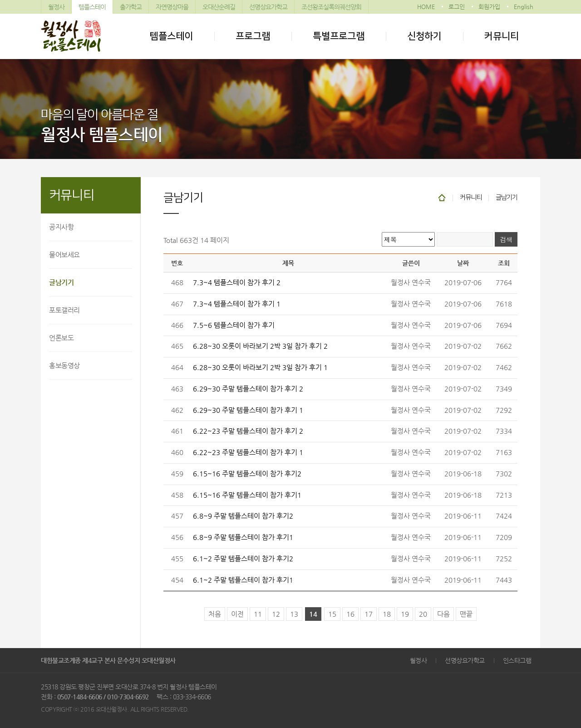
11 (258, 614)
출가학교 (131, 7)
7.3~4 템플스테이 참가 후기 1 (237, 304)
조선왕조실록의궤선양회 (331, 7)
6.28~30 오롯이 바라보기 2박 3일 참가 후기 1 (260, 367)
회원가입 (489, 7)
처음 (215, 614)
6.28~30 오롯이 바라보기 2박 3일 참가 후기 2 (260, 346)
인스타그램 (517, 660)
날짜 (463, 263)
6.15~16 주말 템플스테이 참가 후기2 (247, 474)
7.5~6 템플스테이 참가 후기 (234, 325)
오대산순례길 (219, 7)
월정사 (56, 7)
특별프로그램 (339, 36)
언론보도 (61, 338)
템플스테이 (92, 7)
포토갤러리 (64, 310)
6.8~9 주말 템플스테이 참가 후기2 (243, 516)
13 (294, 614)
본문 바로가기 (0, 0)
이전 (237, 614)
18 (387, 614)
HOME (426, 7)
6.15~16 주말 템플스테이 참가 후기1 (247, 495)
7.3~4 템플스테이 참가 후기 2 (237, 282)
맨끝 (466, 614)
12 (276, 614)
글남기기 (61, 282)
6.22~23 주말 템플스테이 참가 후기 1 (248, 452)
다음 (443, 614)
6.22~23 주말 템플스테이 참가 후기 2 (248, 431)
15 (332, 614)
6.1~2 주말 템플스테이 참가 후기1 (243, 580)
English (524, 7)
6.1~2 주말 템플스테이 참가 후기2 (243, 559)
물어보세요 (64, 255)
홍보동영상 (64, 365)
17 (369, 614)
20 (423, 614)
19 (405, 614)
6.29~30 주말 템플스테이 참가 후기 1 (248, 410)
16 (350, 614)
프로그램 (253, 36)
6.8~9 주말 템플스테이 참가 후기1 (243, 537)
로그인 (457, 7)
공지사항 (61, 227)
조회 (504, 263)
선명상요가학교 (268, 7)
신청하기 (424, 36)
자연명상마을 (172, 7)
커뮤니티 (502, 36)
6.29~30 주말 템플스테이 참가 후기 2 (248, 389)
